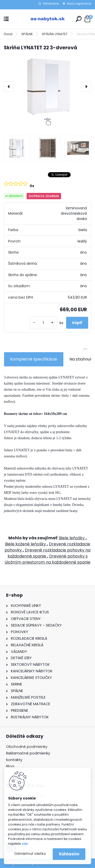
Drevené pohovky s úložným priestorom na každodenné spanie (48, 559)
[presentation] (9, 86)
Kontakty (14, 760)
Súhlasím (69, 854)
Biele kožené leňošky (26, 544)
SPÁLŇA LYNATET (55, 34)
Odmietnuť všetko (30, 854)
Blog (10, 766)
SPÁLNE (27, 34)
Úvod (8, 34)
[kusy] (43, 323)
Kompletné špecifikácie (34, 359)
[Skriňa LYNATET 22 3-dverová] (48, 87)
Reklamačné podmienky (28, 753)
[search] (79, 19)
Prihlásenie (51, 4)
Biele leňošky (72, 538)
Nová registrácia (79, 4)
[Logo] (48, 19)
